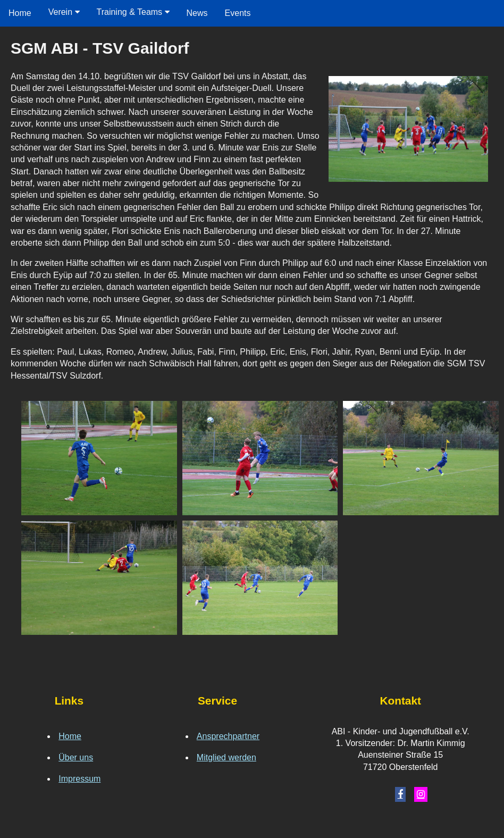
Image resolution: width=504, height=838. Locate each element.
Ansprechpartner (228, 736)
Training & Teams (133, 12)
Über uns (76, 757)
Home (20, 13)
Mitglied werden (226, 757)
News (197, 13)
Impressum (79, 779)
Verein (64, 12)
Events (238, 13)
